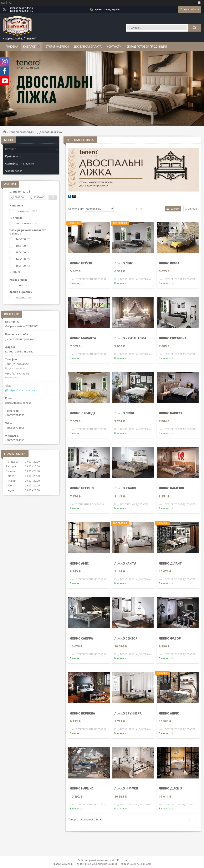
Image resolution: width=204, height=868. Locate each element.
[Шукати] (195, 28)
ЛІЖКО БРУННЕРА (128, 713)
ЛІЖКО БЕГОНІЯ (82, 488)
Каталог (29, 47)
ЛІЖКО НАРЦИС (82, 788)
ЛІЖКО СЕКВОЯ (126, 638)
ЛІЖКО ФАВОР (170, 638)
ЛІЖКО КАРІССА (171, 413)
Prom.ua (122, 860)
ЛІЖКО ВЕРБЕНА (82, 713)
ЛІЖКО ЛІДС (124, 263)
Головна (12, 47)
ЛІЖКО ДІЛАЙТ (170, 563)
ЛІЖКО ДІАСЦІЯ (171, 788)
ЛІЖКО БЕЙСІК (81, 263)
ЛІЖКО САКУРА (81, 638)
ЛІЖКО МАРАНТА (83, 338)
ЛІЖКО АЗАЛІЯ (125, 488)
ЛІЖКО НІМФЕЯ (126, 788)
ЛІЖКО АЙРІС (169, 713)
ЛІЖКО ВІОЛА (169, 263)
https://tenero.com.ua (22, 390)
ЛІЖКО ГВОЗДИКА (173, 338)
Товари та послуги (22, 132)
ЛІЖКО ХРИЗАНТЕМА (130, 338)
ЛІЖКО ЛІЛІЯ (124, 413)
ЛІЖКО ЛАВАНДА (83, 413)
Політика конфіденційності (135, 864)
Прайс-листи (13, 156)
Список (192, 209)
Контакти (114, 47)
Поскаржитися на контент (102, 864)
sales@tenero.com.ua (18, 403)
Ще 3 (17, 272)
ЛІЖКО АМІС (79, 563)
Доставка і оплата (88, 47)
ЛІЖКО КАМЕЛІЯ (171, 488)
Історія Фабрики (57, 47)
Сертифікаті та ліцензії (20, 164)
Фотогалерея (14, 171)
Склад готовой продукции (147, 47)
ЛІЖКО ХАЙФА (125, 563)
